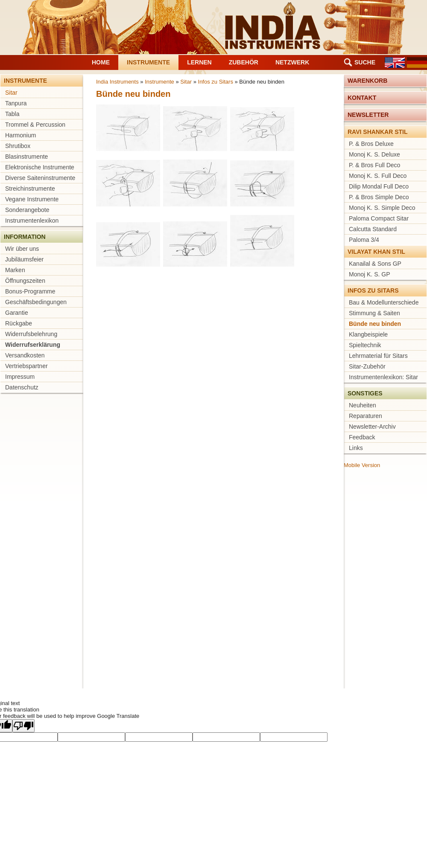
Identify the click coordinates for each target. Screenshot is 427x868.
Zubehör (244, 62)
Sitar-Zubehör (367, 366)
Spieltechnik (365, 345)
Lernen (199, 62)
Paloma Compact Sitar (379, 218)
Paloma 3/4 (364, 240)
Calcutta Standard (373, 229)
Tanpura (16, 103)
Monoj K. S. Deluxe (374, 154)
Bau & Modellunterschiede (384, 302)
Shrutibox (18, 146)
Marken (15, 270)
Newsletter (368, 115)
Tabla (12, 114)
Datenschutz (22, 387)
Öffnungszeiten (25, 281)
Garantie (17, 313)
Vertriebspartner (26, 366)
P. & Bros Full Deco (374, 165)
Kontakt (362, 98)
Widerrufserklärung (33, 345)
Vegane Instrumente (32, 199)
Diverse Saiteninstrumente (40, 178)
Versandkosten (25, 355)
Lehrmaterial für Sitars (378, 356)
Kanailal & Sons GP (375, 264)
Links (356, 448)
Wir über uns (22, 249)
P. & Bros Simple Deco (379, 197)
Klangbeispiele (368, 334)
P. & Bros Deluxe (371, 144)
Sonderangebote (27, 210)
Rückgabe (19, 323)
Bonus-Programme (30, 291)
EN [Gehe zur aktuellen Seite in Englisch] (395, 62)
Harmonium (20, 135)
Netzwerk (292, 62)
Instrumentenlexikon (32, 221)
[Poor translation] (23, 726)
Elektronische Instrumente (40, 167)
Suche (365, 62)
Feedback (362, 437)
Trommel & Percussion (35, 125)
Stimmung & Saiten (374, 313)
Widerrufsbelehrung (31, 334)
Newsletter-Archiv (372, 427)
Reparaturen (366, 416)
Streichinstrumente (30, 189)
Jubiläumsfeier (24, 259)
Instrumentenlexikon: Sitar (383, 377)
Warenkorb (367, 81)
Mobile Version (362, 465)
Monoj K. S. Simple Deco (382, 208)
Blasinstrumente (26, 157)
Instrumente (148, 62)
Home (101, 62)
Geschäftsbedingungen (36, 302)
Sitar (11, 93)
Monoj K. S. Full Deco (378, 176)
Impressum (20, 377)
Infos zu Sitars (216, 82)
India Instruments (117, 82)
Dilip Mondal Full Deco (379, 186)
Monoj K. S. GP (369, 274)
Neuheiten (363, 405)
